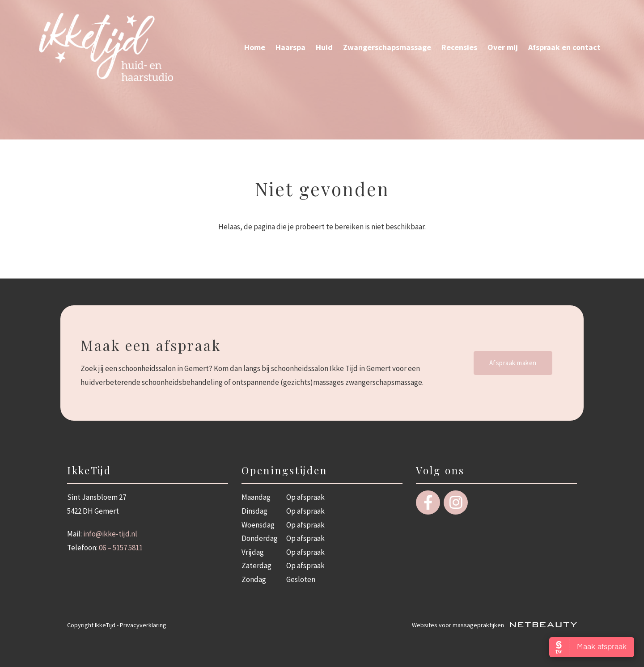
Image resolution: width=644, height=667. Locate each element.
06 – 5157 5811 (121, 548)
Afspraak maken (513, 363)
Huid (324, 47)
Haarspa (290, 47)
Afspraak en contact (564, 47)
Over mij (503, 47)
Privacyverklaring (143, 625)
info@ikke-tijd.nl (110, 534)
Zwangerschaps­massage (387, 47)
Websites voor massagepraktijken (494, 625)
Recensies (459, 47)
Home (255, 47)
